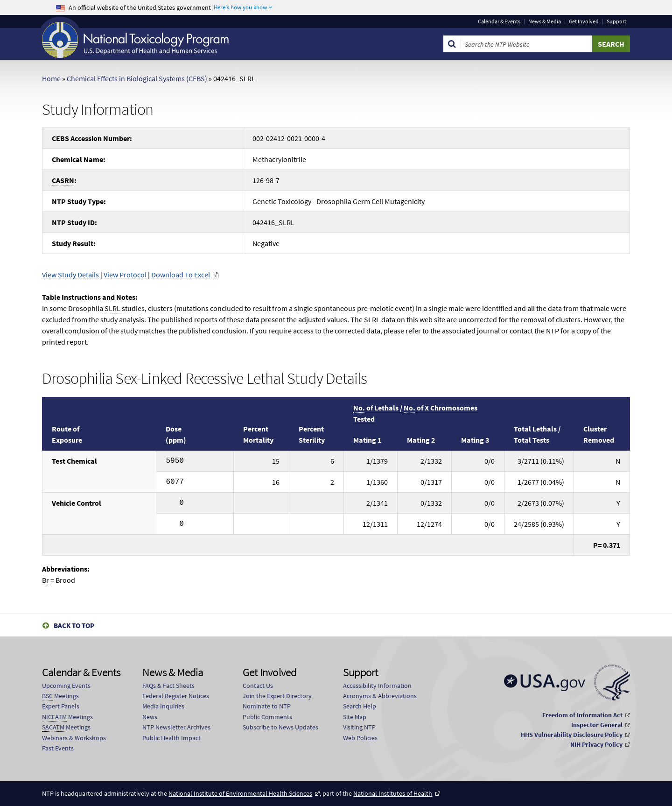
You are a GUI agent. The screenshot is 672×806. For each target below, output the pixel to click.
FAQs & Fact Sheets (168, 686)
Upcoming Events (66, 686)
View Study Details (70, 275)
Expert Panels (61, 706)
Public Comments (267, 717)
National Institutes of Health (393, 793)
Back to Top (74, 626)
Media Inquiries (163, 706)
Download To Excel (181, 275)
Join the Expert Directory (277, 696)
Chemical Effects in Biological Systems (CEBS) (137, 78)
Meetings (60, 696)
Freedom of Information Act (582, 715)
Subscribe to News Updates (280, 727)
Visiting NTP (359, 727)
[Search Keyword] (527, 44)
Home (51, 78)
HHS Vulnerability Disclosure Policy (572, 735)
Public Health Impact (171, 738)
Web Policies (360, 738)
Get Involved (584, 21)
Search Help (360, 706)
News (150, 717)
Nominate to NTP (267, 706)
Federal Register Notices (176, 696)
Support (616, 21)
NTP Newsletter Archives (176, 727)
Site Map (355, 717)
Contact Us (258, 686)
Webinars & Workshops (74, 738)
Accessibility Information (377, 686)
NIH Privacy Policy (596, 744)
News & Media (545, 21)
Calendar (499, 21)
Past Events (58, 748)
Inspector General (597, 725)
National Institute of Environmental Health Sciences (240, 793)
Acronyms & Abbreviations (380, 696)
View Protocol (125, 275)
